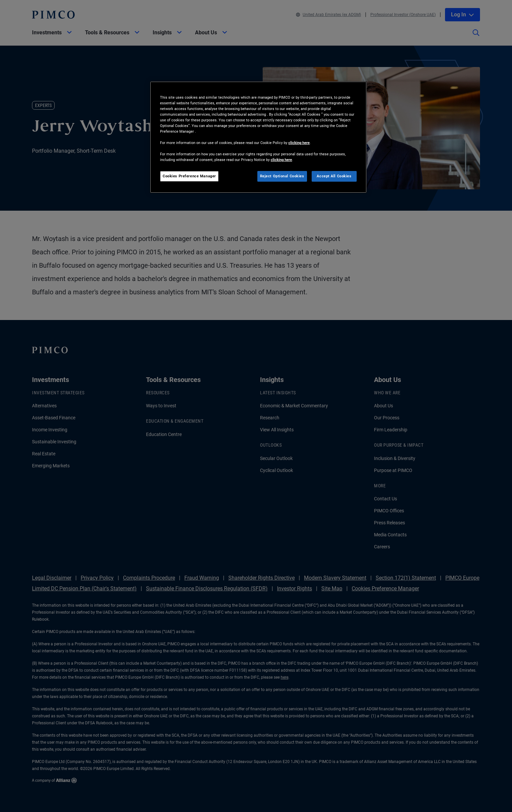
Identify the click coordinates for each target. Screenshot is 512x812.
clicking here (299, 143)
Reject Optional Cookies (282, 176)
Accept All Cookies (334, 176)
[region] (258, 137)
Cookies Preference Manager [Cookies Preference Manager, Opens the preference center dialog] (189, 176)
